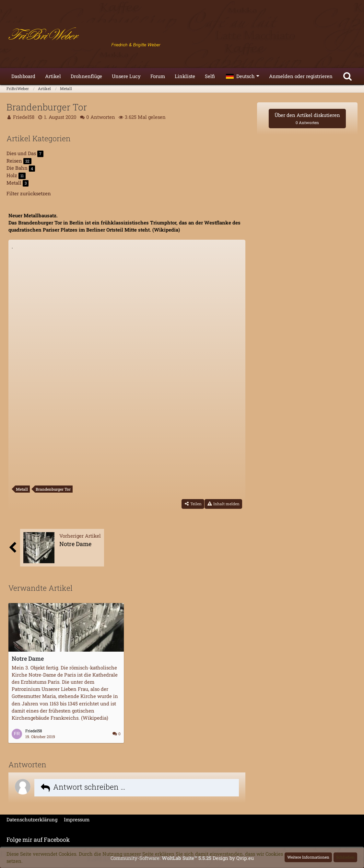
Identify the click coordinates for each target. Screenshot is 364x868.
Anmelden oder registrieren (301, 76)
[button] (243, 76)
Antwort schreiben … (89, 787)
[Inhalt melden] (223, 504)
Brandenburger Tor (53, 489)
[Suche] (347, 76)
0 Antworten (101, 117)
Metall (22, 489)
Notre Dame (28, 658)
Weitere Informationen (308, 857)
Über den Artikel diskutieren (307, 118)
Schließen (345, 857)
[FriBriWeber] (182, 36)
